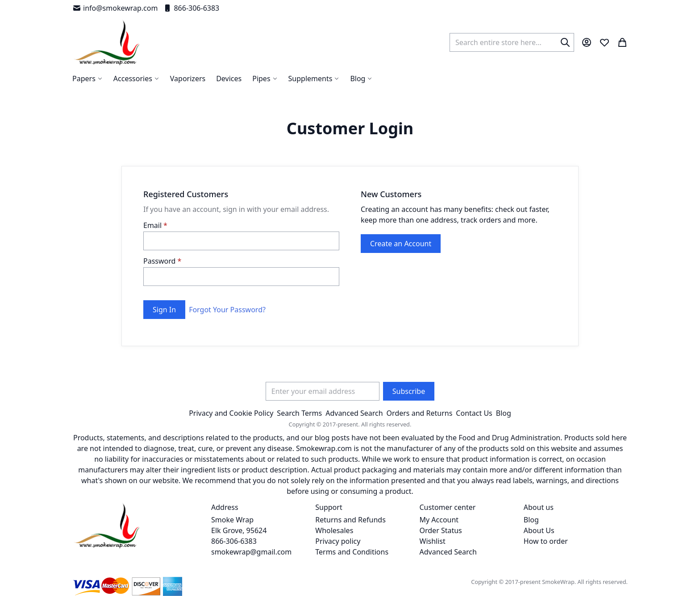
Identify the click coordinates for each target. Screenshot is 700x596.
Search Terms (299, 413)
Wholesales (334, 530)
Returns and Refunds (350, 520)
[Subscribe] (409, 391)
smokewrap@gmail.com (251, 552)
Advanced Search (354, 413)
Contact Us (474, 413)
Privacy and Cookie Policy (231, 413)
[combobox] (512, 42)
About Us (539, 530)
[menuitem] (361, 79)
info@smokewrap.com (115, 8)
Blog (504, 413)
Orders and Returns (420, 413)
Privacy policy (338, 541)
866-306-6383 (191, 8)
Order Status (441, 530)
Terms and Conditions (352, 552)
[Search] (565, 42)
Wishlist (433, 541)
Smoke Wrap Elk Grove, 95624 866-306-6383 (239, 530)
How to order (546, 541)
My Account (439, 520)
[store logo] (107, 42)
